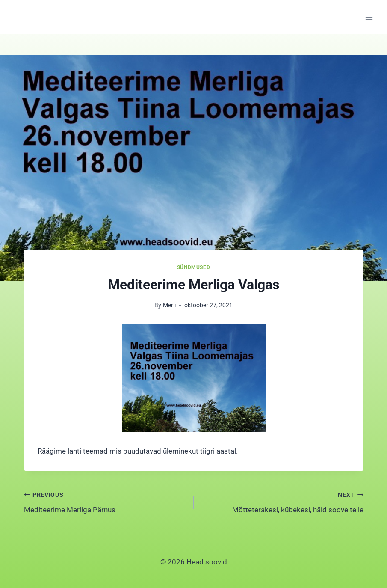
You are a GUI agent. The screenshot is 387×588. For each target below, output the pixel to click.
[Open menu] (369, 17)
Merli (169, 305)
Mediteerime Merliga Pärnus (105, 501)
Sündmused (193, 267)
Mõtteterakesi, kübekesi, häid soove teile (282, 501)
